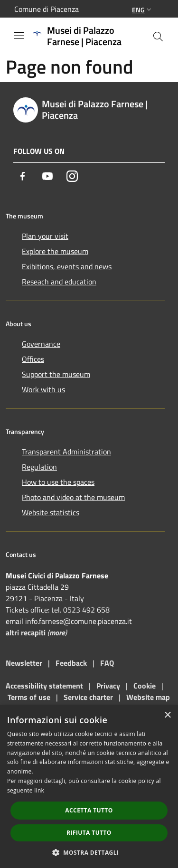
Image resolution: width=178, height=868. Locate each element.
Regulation (39, 467)
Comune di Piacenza (47, 9)
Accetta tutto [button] (89, 810)
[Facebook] (23, 176)
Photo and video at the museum (73, 497)
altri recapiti (26, 632)
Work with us (43, 389)
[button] (89, 852)
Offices (33, 359)
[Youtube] (47, 176)
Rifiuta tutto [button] (89, 833)
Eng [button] (143, 10)
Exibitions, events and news (67, 266)
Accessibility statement (44, 686)
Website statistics (51, 512)
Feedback (72, 663)
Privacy (108, 686)
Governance (41, 344)
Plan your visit (45, 236)
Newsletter (24, 663)
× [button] (167, 715)
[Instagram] (72, 176)
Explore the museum (55, 251)
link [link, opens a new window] (39, 790)
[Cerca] (158, 37)
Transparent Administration (66, 452)
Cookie (145, 686)
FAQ (107, 663)
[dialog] (89, 787)
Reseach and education (59, 282)
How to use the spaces (58, 482)
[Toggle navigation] (19, 36)
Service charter (88, 697)
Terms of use (29, 697)
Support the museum (56, 374)
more (57, 632)
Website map (148, 697)
